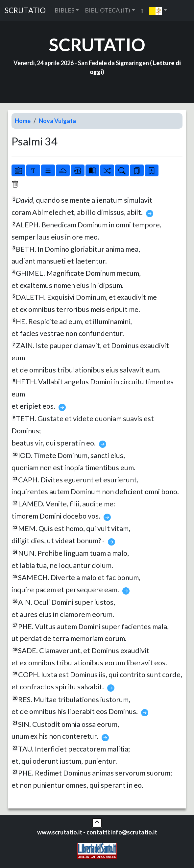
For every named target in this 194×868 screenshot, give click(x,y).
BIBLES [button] (64, 10)
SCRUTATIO (25, 10)
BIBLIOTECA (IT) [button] (108, 10)
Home (23, 121)
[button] (158, 11)
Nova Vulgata (57, 121)
